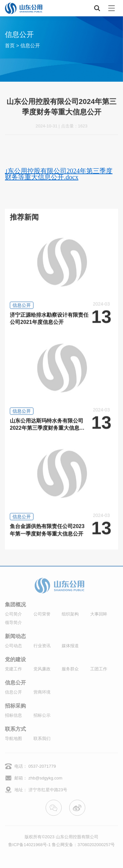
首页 (10, 46)
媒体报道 (70, 646)
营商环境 (42, 692)
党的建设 (15, 660)
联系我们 (42, 738)
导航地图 (13, 738)
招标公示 (42, 715)
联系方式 (15, 729)
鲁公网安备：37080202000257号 (83, 845)
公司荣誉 (42, 614)
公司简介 (13, 614)
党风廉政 (42, 669)
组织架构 (70, 614)
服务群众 (70, 669)
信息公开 (30, 46)
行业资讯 (42, 646)
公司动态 (13, 646)
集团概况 (15, 605)
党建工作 (13, 669)
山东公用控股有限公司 (77, 837)
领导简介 (13, 622)
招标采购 (15, 706)
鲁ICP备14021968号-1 (30, 845)
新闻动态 (15, 636)
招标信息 (13, 715)
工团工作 (99, 669)
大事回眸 (99, 614)
